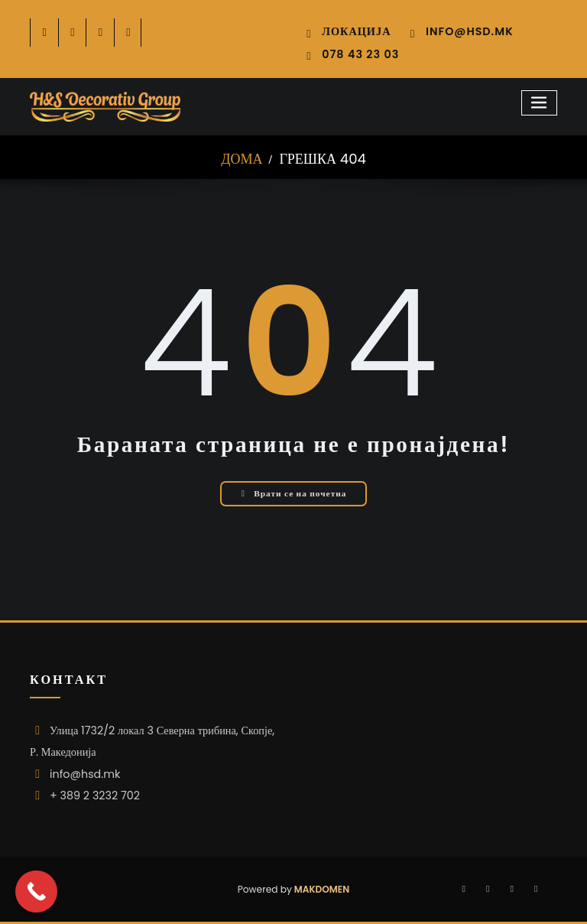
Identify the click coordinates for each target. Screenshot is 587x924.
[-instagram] (101, 33)
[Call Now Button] (36, 891)
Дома (242, 159)
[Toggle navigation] (540, 103)
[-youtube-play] (129, 33)
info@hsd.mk (470, 31)
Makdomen (321, 889)
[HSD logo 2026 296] (105, 107)
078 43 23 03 (360, 54)
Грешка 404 (322, 159)
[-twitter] (73, 33)
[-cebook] (45, 33)
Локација (356, 31)
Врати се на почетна (294, 493)
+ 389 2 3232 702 (95, 795)
